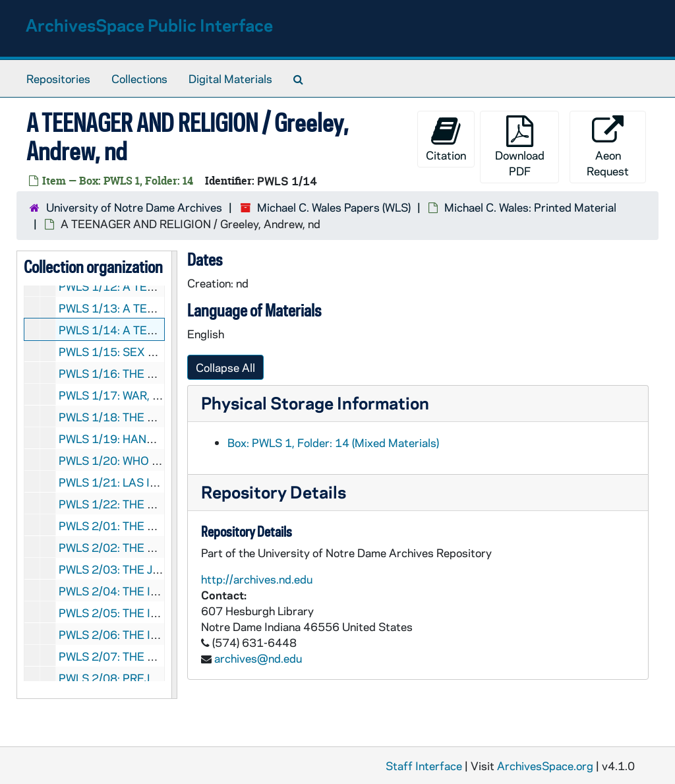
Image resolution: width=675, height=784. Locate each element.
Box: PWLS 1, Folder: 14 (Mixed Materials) (333, 442)
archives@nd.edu (258, 658)
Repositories (58, 78)
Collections (139, 78)
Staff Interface (424, 766)
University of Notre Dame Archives (134, 207)
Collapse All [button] (225, 367)
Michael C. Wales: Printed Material (530, 207)
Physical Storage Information (315, 403)
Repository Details (274, 492)
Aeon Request (608, 147)
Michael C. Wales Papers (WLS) (334, 207)
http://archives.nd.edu (257, 579)
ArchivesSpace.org (545, 766)
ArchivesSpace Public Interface (149, 25)
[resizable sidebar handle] (174, 475)
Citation (446, 139)
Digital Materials (230, 78)
